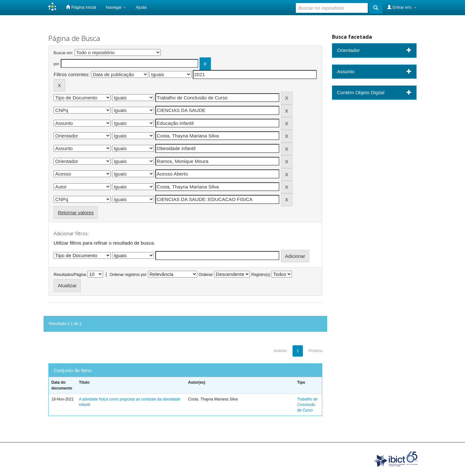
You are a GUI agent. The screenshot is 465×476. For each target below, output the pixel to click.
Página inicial (81, 7)
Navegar (116, 7)
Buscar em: (63, 53)
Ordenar (206, 275)
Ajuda (141, 7)
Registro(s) (261, 275)
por (56, 64)
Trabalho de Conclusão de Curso (307, 405)
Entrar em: (402, 7)
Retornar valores (76, 213)
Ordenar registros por (128, 275)
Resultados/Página (70, 275)
